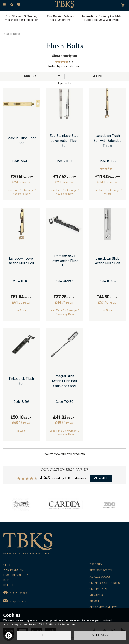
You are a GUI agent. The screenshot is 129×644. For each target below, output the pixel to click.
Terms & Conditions (105, 583)
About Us (96, 595)
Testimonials (99, 589)
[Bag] (123, 5)
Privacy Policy (100, 577)
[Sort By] (32, 76)
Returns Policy (101, 571)
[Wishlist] (19, 5)
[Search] (12, 5)
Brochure (97, 601)
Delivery (96, 565)
